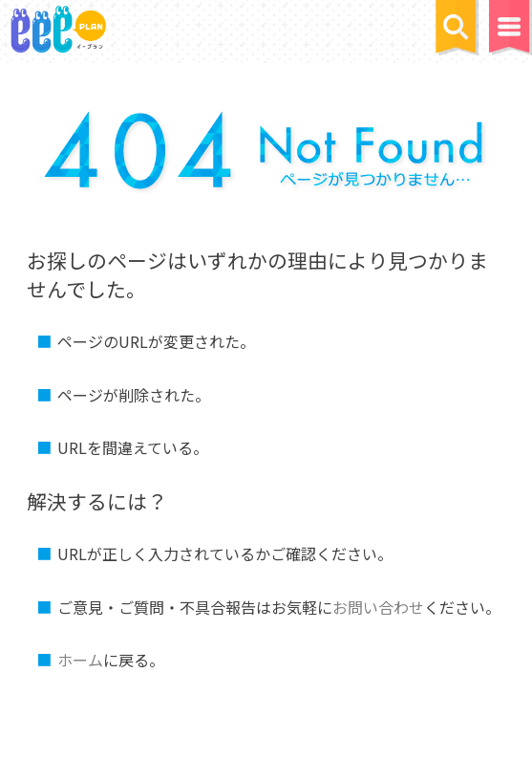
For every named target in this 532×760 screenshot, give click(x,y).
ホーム (80, 660)
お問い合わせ (378, 607)
